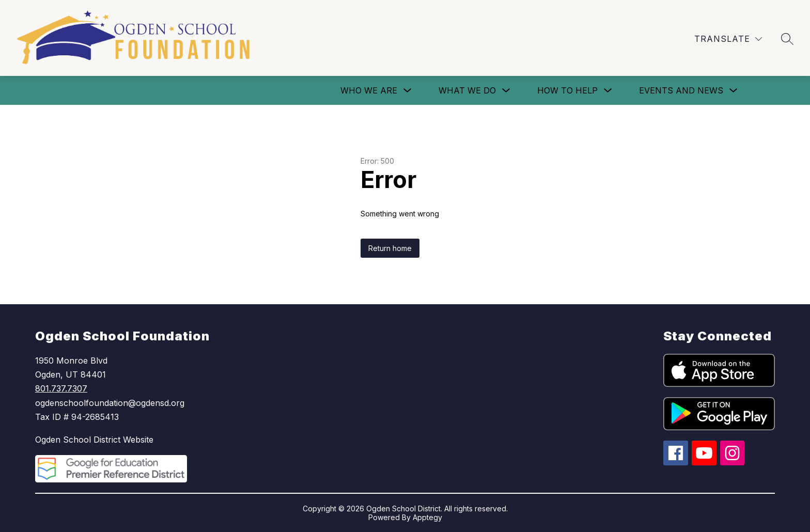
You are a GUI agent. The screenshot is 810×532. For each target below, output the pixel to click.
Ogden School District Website (94, 440)
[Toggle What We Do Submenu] (506, 91)
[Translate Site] (728, 39)
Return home (390, 248)
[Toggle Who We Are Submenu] (408, 91)
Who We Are (369, 90)
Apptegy (427, 517)
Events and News (681, 90)
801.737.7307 (61, 388)
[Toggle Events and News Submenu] (734, 91)
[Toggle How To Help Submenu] (608, 91)
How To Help (567, 90)
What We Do (467, 90)
